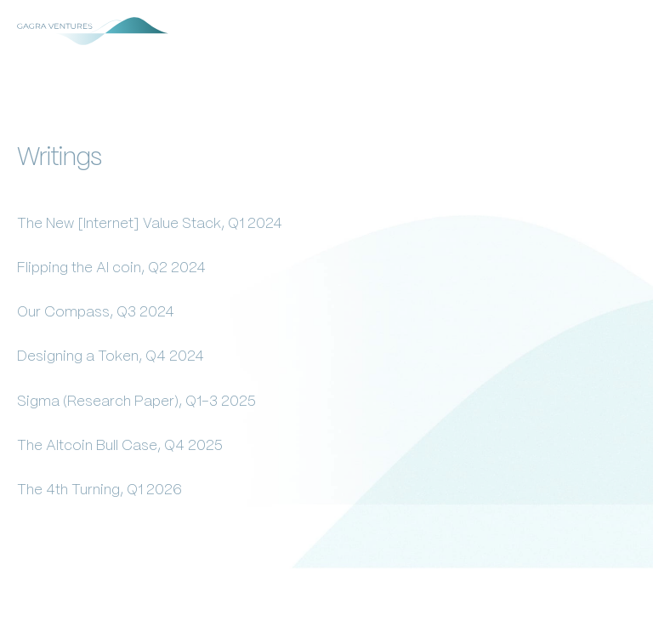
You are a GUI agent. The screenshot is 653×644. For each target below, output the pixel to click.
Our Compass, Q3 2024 (96, 312)
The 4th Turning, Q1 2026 (99, 490)
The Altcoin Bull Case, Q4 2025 (120, 446)
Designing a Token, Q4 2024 (111, 356)
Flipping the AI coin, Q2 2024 (111, 268)
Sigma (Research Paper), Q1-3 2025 (136, 402)
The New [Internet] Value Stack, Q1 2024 (150, 224)
